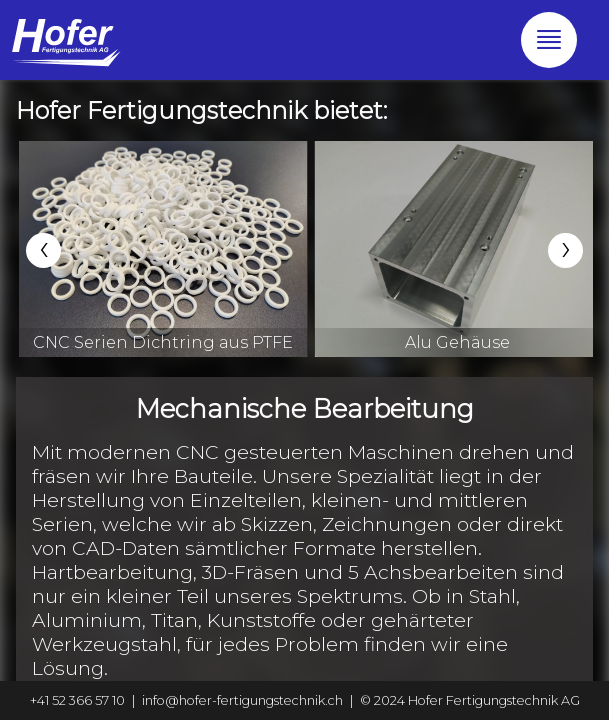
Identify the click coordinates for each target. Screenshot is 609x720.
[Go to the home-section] (65, 40)
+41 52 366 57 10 (77, 700)
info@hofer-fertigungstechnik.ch (242, 700)
